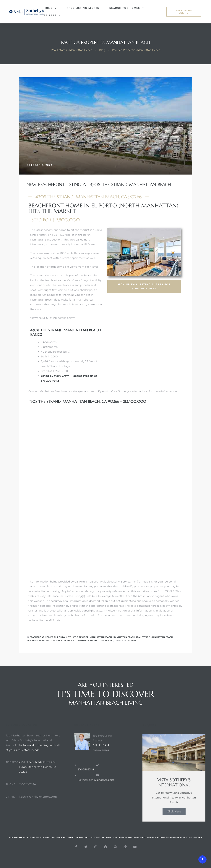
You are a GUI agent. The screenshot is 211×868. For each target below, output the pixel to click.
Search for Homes (127, 8)
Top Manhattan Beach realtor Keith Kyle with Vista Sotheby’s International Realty (33, 752)
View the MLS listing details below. (53, 318)
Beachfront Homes (41, 637)
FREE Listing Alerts (83, 8)
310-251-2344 (27, 796)
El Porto (59, 637)
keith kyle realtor (77, 637)
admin (132, 640)
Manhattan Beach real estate (131, 637)
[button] (184, 12)
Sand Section (47, 640)
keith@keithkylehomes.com (38, 809)
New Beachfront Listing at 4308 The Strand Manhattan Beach (99, 185)
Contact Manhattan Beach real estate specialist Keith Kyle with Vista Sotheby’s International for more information (103, 391)
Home (50, 8)
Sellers (52, 15)
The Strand (63, 640)
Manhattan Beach (101, 637)
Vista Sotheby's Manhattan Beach (91, 640)
